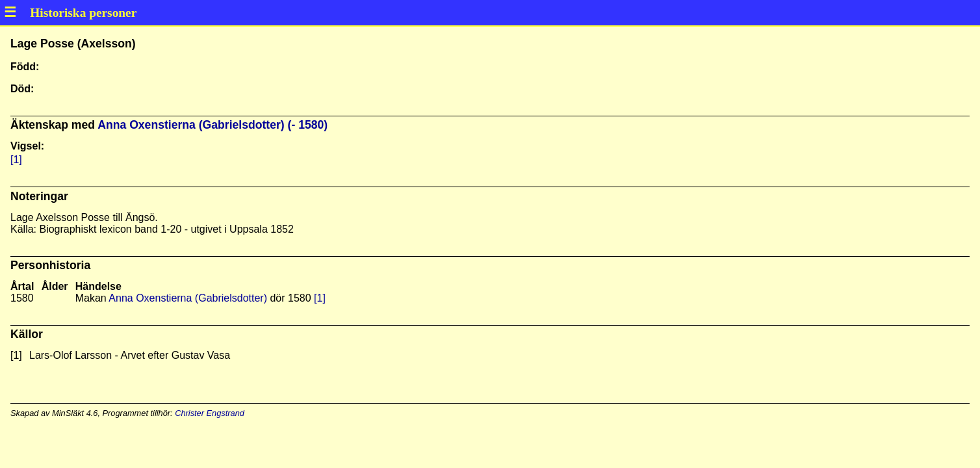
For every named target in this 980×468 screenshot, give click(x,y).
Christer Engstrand (210, 413)
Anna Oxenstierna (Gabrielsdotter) (188, 298)
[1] (16, 160)
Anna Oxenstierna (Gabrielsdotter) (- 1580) (213, 125)
